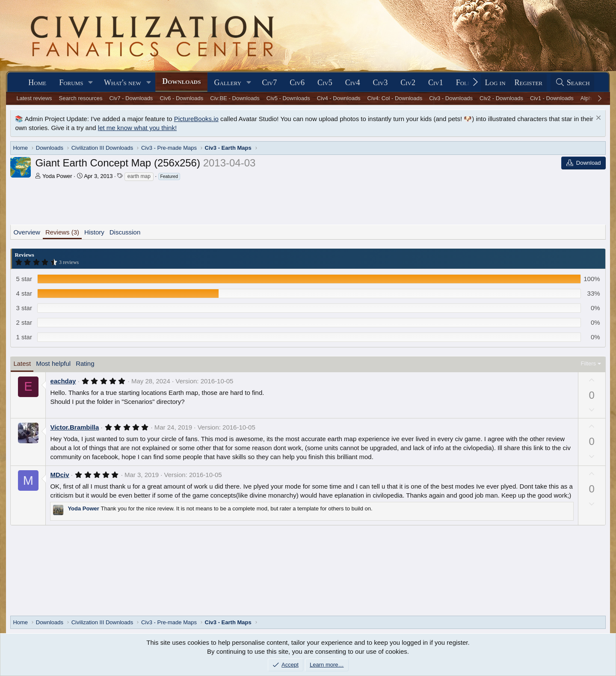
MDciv (59, 475)
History (94, 232)
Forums (71, 83)
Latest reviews (34, 98)
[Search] (572, 83)
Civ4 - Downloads (339, 98)
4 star (24, 293)
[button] (91, 83)
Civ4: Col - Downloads (395, 98)
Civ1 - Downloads (552, 98)
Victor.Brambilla (74, 427)
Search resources (81, 98)
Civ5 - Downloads (288, 98)
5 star (24, 279)
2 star (24, 322)
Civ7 (270, 83)
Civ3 (380, 83)
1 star (24, 337)
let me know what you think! (137, 128)
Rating (85, 363)
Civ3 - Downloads (451, 98)
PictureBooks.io (196, 119)
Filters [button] (588, 363)
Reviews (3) (62, 232)
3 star (24, 308)
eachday (63, 381)
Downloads (181, 81)
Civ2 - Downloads (501, 98)
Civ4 (353, 83)
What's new (123, 83)
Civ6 (297, 83)
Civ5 (325, 83)
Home (37, 83)
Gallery (228, 83)
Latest (22, 363)
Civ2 (408, 83)
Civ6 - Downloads (181, 98)
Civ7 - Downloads (131, 98)
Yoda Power (57, 176)
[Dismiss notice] (597, 119)
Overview (27, 232)
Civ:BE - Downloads (235, 98)
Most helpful (53, 363)
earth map (139, 176)
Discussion (125, 232)
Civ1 (436, 83)
